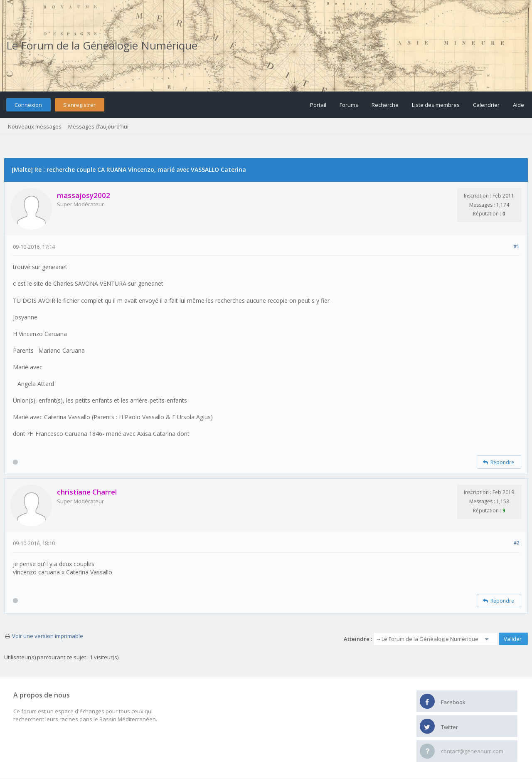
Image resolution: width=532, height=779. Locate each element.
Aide (518, 105)
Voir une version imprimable (48, 636)
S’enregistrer (79, 105)
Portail (318, 105)
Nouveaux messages (35, 126)
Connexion (28, 105)
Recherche (385, 105)
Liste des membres (436, 105)
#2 (516, 543)
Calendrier (486, 105)
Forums (349, 105)
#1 (516, 246)
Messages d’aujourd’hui (98, 126)
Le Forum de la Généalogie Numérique (102, 45)
